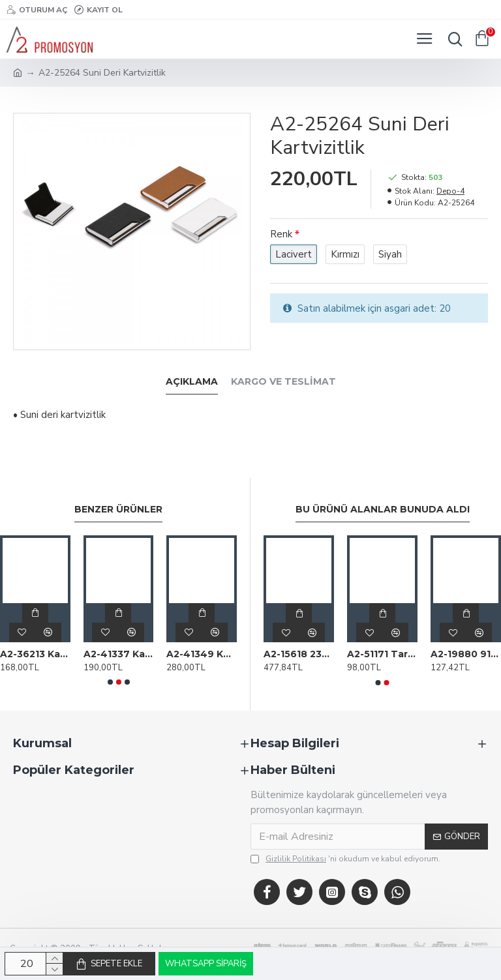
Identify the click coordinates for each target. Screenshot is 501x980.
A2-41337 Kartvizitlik (119, 654)
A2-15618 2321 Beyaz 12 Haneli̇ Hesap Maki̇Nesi (299, 654)
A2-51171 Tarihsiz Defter (382, 654)
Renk (281, 234)
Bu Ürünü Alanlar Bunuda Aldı (383, 510)
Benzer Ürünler (118, 510)
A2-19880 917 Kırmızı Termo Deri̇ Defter (466, 654)
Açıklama (192, 382)
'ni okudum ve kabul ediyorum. (345, 859)
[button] (110, 682)
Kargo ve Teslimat (283, 382)
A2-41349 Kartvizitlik (202, 654)
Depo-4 (450, 191)
